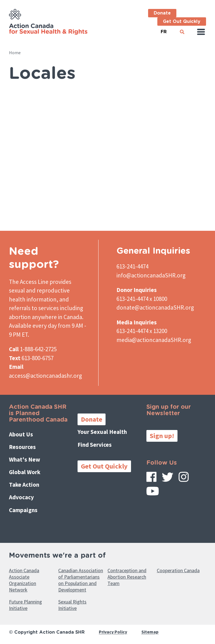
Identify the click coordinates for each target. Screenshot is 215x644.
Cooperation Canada (178, 570)
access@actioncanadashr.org (45, 376)
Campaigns (23, 510)
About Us (21, 434)
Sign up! (162, 436)
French (163, 29)
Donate (162, 13)
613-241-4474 (132, 266)
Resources (22, 447)
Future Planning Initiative (25, 605)
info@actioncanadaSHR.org (151, 275)
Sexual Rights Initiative (72, 605)
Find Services (95, 445)
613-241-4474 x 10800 (142, 299)
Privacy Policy (113, 632)
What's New (24, 459)
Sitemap (150, 632)
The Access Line (29, 282)
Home (15, 53)
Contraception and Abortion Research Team (127, 577)
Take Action (24, 485)
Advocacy (21, 497)
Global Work (25, 472)
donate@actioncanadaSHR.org (155, 307)
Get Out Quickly (182, 22)
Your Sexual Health (102, 432)
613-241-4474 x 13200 (142, 331)
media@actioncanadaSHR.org (154, 340)
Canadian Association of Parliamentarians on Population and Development (81, 580)
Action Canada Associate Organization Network (24, 580)
